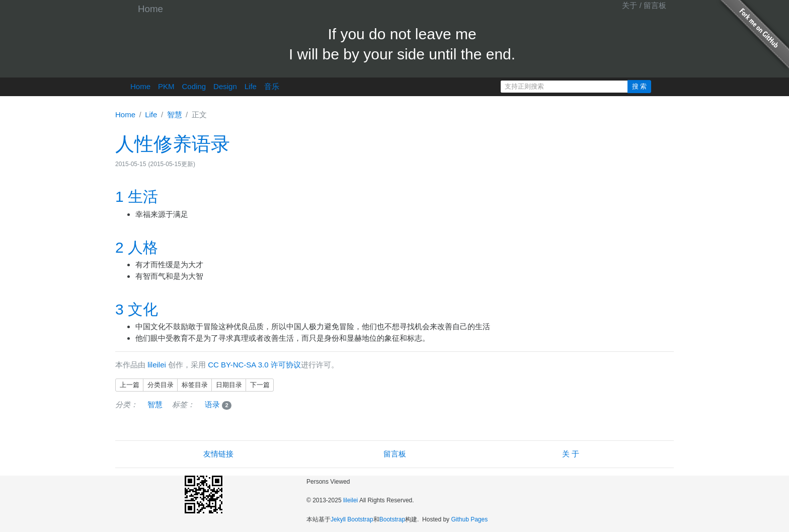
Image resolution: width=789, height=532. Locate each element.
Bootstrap (392, 519)
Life (251, 86)
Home (150, 9)
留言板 (655, 5)
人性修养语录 (173, 144)
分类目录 (161, 385)
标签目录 (195, 385)
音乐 (272, 86)
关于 (629, 5)
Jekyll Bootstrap (352, 519)
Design (225, 86)
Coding (194, 86)
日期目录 (229, 385)
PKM (166, 86)
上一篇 (130, 385)
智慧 (175, 115)
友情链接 (218, 454)
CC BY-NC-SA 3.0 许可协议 (254, 365)
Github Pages (469, 519)
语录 (218, 404)
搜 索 (640, 86)
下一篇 (260, 385)
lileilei (157, 365)
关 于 (571, 454)
